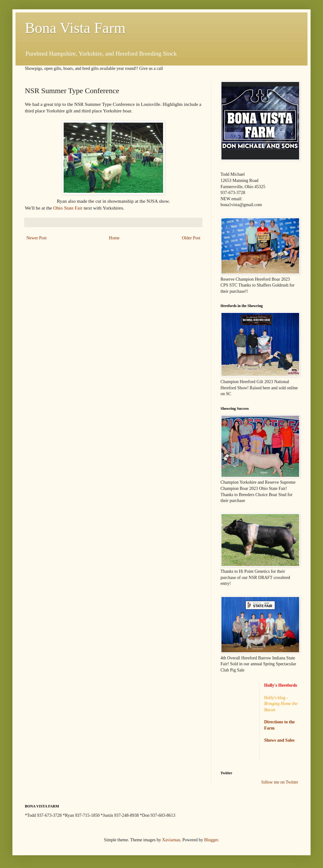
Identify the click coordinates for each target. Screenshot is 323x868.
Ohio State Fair (68, 208)
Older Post (191, 238)
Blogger (211, 840)
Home (114, 238)
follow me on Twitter (280, 782)
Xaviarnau (171, 840)
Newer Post (36, 238)
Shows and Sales (280, 740)
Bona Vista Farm (75, 28)
